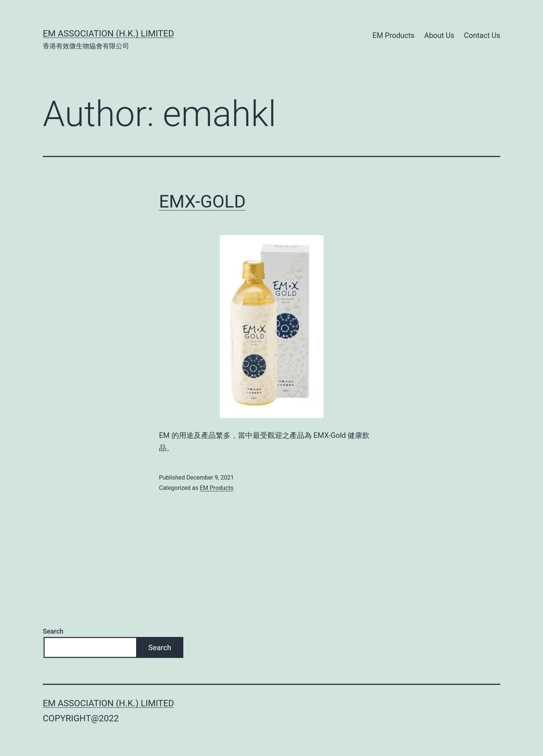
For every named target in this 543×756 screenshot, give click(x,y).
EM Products (394, 35)
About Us (439, 35)
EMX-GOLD (202, 201)
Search (53, 631)
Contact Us (482, 35)
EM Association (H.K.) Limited (108, 34)
